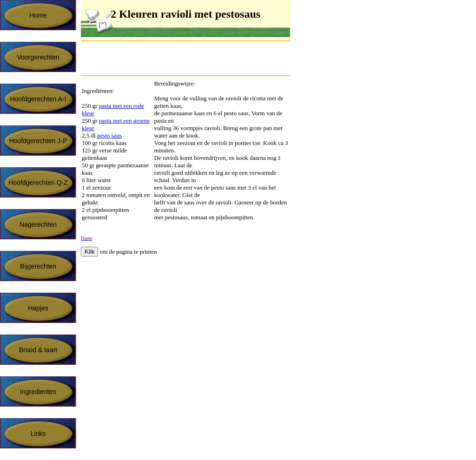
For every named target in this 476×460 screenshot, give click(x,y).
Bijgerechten (38, 266)
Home (38, 15)
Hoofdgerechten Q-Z (38, 183)
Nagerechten (38, 224)
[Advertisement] (190, 58)
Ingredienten (38, 392)
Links (38, 434)
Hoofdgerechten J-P (38, 141)
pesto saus (109, 135)
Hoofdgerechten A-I (38, 99)
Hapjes (38, 308)
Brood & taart (38, 350)
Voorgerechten (38, 57)
